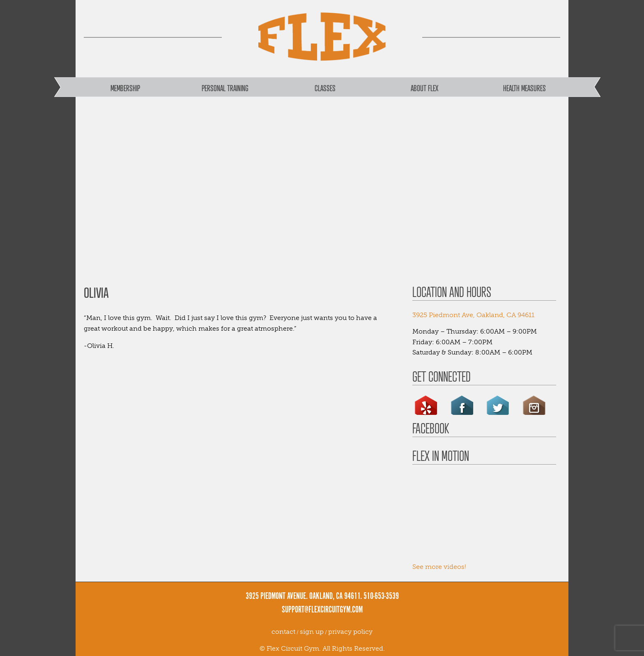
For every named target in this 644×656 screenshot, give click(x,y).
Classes (325, 88)
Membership (125, 88)
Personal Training (225, 88)
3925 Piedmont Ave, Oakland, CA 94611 (473, 315)
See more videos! (439, 567)
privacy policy (350, 632)
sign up (312, 632)
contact (283, 632)
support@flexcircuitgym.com (322, 610)
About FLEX (424, 88)
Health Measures (524, 88)
